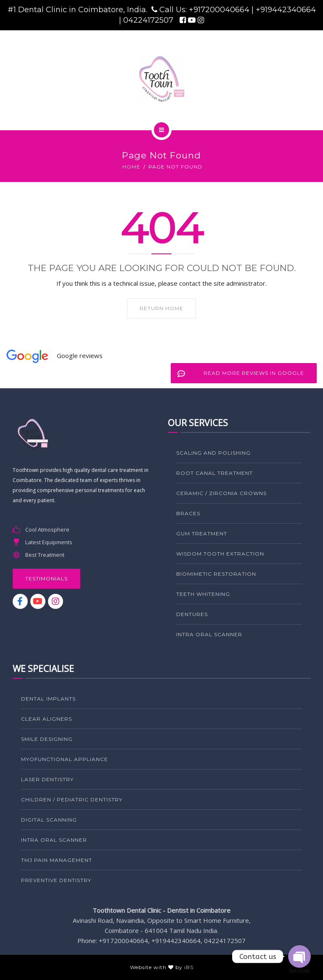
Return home (161, 308)
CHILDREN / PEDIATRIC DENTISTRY (72, 800)
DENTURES (192, 614)
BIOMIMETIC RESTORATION (216, 574)
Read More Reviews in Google (238, 373)
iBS (189, 967)
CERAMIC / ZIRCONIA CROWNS (221, 493)
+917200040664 (220, 10)
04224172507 (149, 20)
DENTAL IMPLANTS (48, 699)
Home (131, 167)
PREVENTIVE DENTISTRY (56, 880)
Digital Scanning (49, 820)
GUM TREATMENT (202, 533)
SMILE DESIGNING (47, 739)
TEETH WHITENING (203, 594)
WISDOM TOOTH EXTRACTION (220, 554)
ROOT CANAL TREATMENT (214, 473)
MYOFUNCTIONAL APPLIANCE (65, 759)
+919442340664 (286, 10)
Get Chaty (300, 971)
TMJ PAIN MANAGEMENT (57, 860)
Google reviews (80, 356)
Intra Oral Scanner (209, 634)
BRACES (188, 513)
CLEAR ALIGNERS (46, 719)
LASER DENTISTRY (47, 779)
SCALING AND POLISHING (213, 453)
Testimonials (46, 578)
